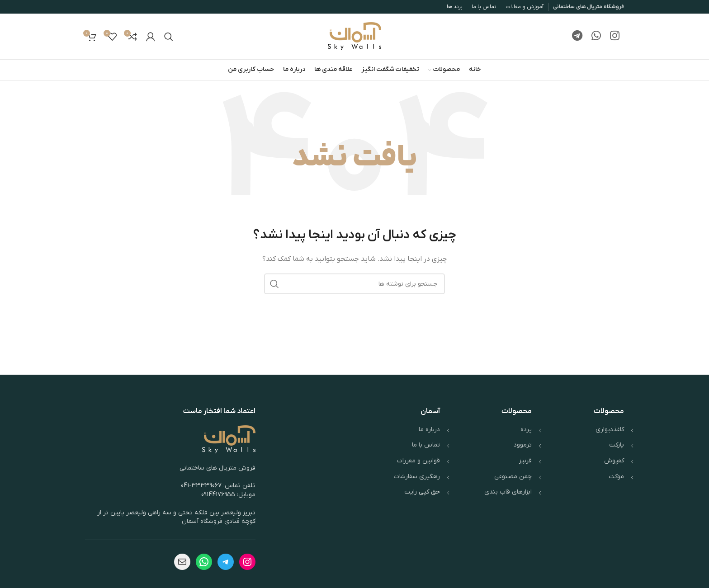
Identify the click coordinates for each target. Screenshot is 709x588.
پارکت (617, 445)
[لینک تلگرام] (577, 37)
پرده (526, 430)
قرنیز (525, 461)
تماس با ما (426, 445)
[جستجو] (169, 37)
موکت (616, 477)
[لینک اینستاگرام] (615, 37)
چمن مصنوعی (513, 477)
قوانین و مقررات (418, 461)
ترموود (523, 445)
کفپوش (614, 461)
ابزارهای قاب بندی (508, 492)
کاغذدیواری (610, 430)
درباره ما (429, 430)
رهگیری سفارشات (417, 477)
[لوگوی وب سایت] (354, 36)
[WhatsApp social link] (596, 37)
